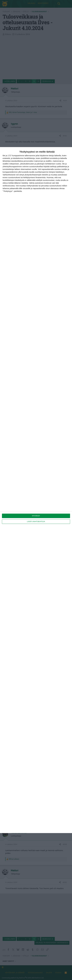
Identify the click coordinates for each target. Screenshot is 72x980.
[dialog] (36, 490)
